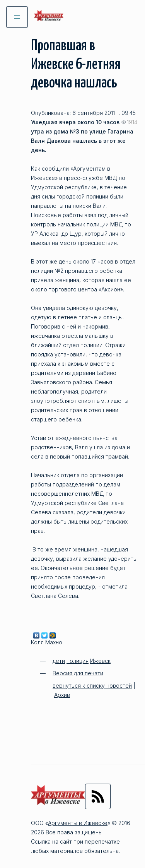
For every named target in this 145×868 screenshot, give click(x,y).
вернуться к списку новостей (92, 686)
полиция (78, 661)
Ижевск (100, 661)
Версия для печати (78, 673)
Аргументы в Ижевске (78, 823)
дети (59, 661)
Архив (62, 695)
